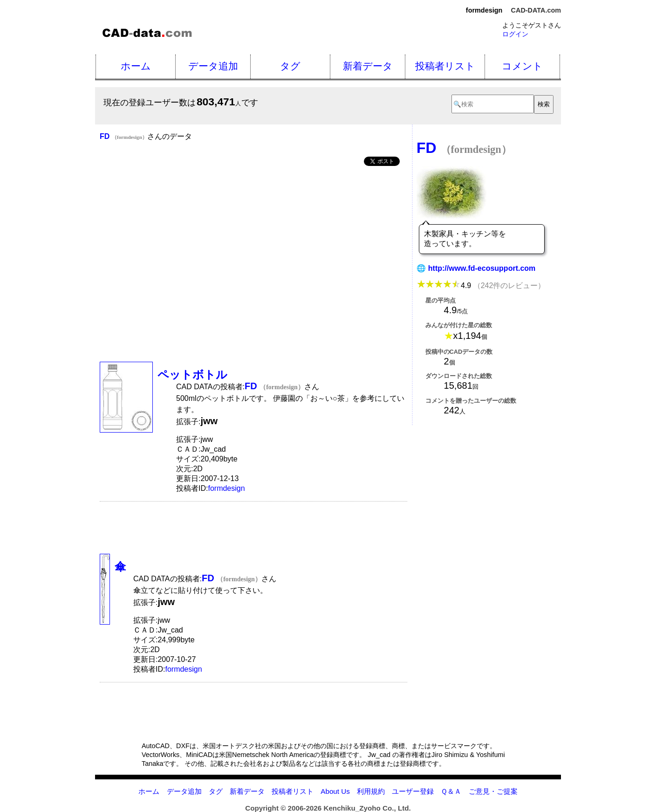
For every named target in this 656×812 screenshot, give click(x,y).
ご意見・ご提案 (493, 791)
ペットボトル (192, 375)
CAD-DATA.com (536, 10)
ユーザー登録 (413, 791)
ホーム (136, 66)
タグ (290, 66)
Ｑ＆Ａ (451, 791)
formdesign (226, 488)
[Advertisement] (253, 244)
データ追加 (213, 66)
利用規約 (371, 791)
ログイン (515, 34)
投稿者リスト (445, 66)
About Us (335, 791)
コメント (522, 66)
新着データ (368, 66)
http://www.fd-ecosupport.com (482, 268)
